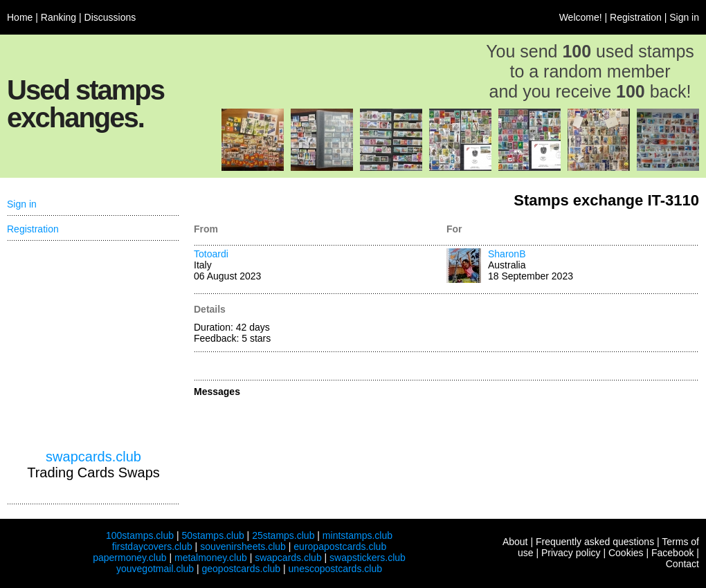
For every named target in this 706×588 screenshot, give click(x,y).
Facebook (672, 553)
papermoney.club (129, 558)
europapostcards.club (340, 546)
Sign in (684, 17)
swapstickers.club (368, 558)
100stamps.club (140, 535)
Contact (682, 564)
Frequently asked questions (595, 542)
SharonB (507, 254)
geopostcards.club (242, 569)
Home (20, 17)
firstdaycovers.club (152, 546)
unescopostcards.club (335, 569)
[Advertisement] (93, 345)
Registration (636, 17)
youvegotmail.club (155, 569)
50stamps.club (212, 535)
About (515, 542)
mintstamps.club (357, 535)
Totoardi (211, 254)
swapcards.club (93, 457)
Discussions (110, 17)
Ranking (58, 17)
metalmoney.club (211, 558)
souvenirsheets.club (243, 546)
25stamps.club (283, 535)
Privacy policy (571, 553)
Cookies (626, 553)
